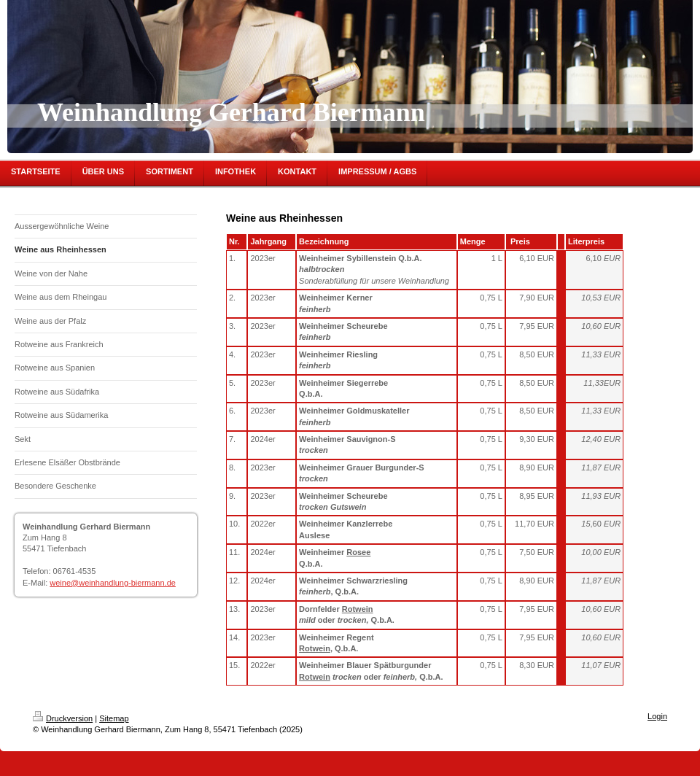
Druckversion (63, 718)
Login (657, 716)
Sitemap (114, 718)
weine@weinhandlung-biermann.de (113, 583)
